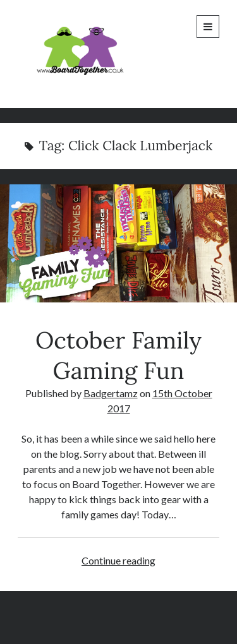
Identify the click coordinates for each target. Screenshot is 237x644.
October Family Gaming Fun (118, 244)
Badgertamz (111, 393)
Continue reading (118, 560)
